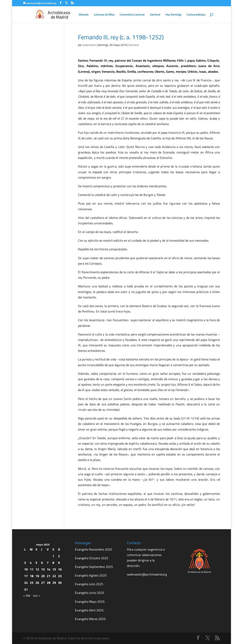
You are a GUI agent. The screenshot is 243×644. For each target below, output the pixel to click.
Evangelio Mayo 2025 (90, 602)
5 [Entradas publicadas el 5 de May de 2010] (36, 563)
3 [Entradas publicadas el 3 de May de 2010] (25, 563)
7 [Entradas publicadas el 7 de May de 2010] (48, 563)
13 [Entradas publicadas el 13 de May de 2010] (43, 569)
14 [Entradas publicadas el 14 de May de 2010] (49, 569)
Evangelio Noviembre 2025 (93, 549)
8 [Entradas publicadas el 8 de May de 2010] (53, 563)
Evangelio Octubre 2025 (92, 558)
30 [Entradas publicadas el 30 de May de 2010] (60, 583)
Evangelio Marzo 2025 (90, 619)
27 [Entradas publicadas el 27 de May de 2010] (43, 583)
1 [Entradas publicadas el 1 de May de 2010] (53, 556)
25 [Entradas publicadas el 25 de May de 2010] (32, 583)
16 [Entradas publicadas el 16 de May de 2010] (60, 569)
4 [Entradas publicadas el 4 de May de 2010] (31, 563)
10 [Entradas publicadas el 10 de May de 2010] (26, 569)
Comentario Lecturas (132, 15)
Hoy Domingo (173, 15)
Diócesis (84, 15)
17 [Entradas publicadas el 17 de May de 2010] (26, 576)
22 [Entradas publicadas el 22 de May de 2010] (54, 576)
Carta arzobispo (196, 15)
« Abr (27, 595)
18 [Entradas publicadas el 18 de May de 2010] (32, 576)
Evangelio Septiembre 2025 (94, 567)
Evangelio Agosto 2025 (91, 575)
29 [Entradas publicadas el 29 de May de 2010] (54, 583)
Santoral (155, 15)
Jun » (37, 595)
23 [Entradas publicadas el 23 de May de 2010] (60, 576)
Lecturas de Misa (104, 15)
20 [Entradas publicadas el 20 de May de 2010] (43, 576)
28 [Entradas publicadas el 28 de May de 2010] (49, 583)
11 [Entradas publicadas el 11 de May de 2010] (32, 569)
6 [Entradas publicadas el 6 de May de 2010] (42, 563)
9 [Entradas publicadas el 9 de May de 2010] (59, 563)
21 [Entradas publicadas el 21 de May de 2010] (49, 576)
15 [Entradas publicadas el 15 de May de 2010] (54, 569)
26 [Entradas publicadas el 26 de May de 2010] (37, 583)
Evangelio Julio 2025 (89, 584)
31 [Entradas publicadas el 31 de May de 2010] (26, 589)
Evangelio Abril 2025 (89, 610)
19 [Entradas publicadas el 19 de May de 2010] (37, 576)
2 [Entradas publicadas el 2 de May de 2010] (59, 556)
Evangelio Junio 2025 (90, 593)
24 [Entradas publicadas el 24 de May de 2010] (26, 583)
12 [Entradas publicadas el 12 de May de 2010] (37, 569)
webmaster (89, 45)
